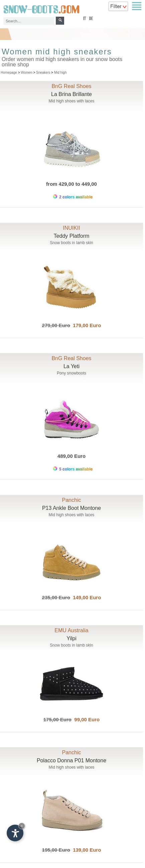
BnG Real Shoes (71, 86)
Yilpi (71, 638)
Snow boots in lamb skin (71, 243)
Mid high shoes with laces (72, 101)
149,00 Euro (86, 597)
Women (26, 73)
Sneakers (43, 73)
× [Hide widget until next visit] (22, 826)
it (85, 19)
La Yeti (71, 366)
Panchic (72, 500)
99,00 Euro (86, 719)
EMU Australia (71, 630)
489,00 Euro (71, 456)
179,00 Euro (86, 325)
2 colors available (73, 197)
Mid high (60, 73)
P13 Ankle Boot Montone (71, 508)
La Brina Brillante (71, 94)
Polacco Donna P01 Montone (71, 760)
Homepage (9, 73)
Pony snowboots (71, 373)
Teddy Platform (72, 236)
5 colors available (73, 469)
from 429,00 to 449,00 (71, 184)
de (91, 19)
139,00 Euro (86, 850)
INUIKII (71, 228)
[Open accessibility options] (15, 833)
